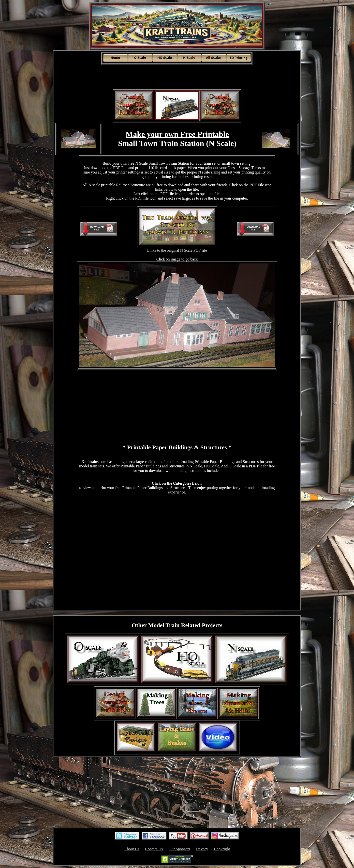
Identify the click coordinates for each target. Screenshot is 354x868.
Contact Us (154, 849)
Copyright (222, 849)
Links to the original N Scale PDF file (177, 250)
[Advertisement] (177, 76)
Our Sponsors (179, 849)
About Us (132, 849)
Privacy (202, 849)
